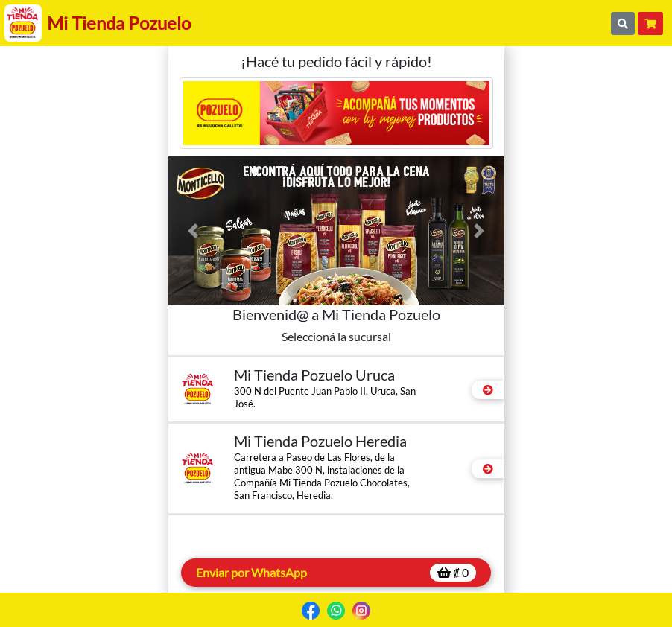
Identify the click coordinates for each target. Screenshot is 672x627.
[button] (194, 231)
